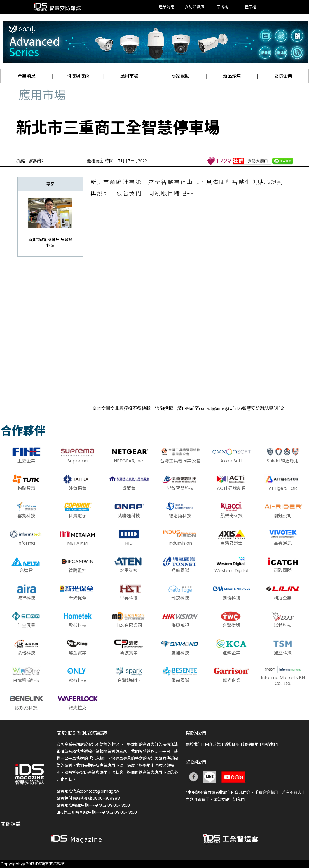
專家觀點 (181, 76)
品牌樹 (223, 7)
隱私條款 (232, 744)
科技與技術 (78, 76)
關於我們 (194, 744)
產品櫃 (251, 7)
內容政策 (213, 744)
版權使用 (251, 744)
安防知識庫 (195, 7)
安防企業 (283, 76)
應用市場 (129, 76)
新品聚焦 (232, 76)
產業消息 (167, 7)
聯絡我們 (270, 744)
